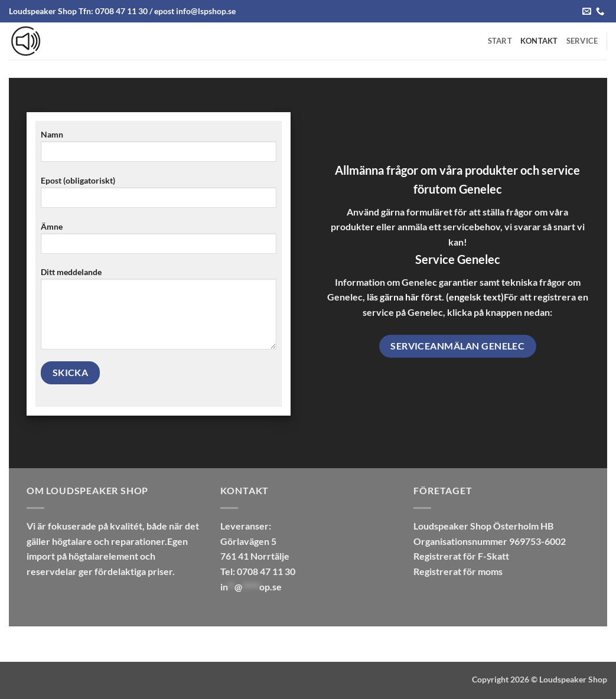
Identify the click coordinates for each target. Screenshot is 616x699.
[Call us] (600, 12)
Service (582, 41)
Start (500, 41)
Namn (159, 150)
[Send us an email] (586, 12)
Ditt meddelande (159, 312)
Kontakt (539, 41)
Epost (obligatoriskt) (159, 196)
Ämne (159, 242)
